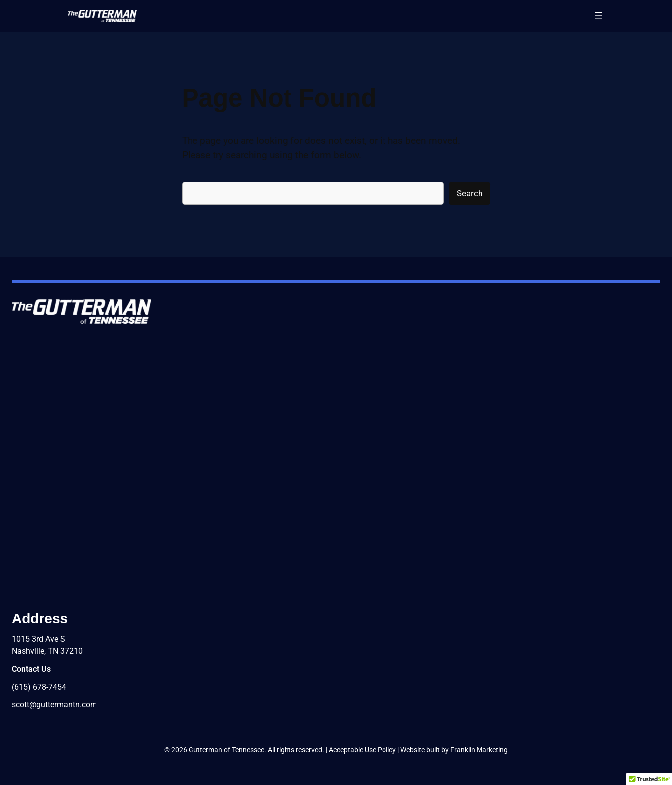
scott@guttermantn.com (54, 705)
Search (470, 193)
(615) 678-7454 (39, 687)
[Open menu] (598, 16)
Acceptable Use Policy (362, 750)
